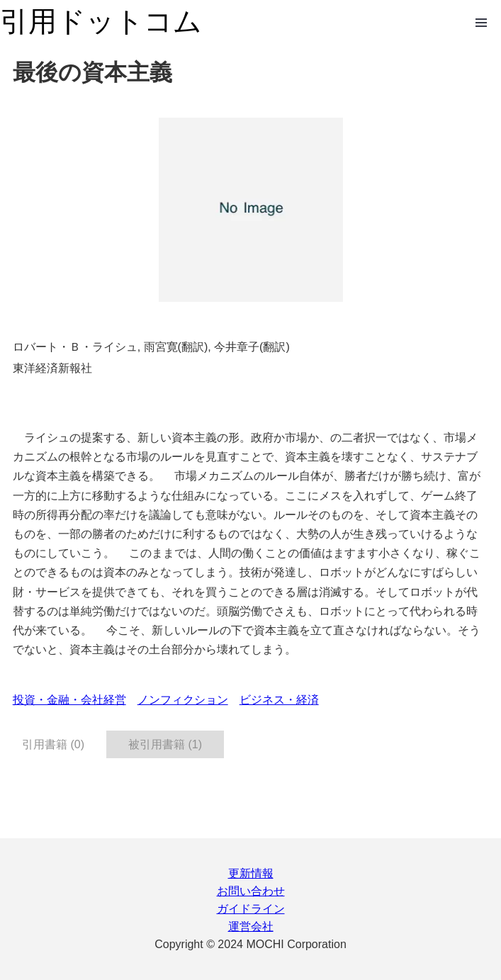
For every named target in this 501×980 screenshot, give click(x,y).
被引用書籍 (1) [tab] (165, 744)
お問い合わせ (251, 891)
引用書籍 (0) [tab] (53, 744)
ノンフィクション (183, 700)
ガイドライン (251, 909)
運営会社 (251, 927)
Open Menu (481, 23)
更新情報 (251, 873)
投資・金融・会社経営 (69, 700)
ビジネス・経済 (279, 700)
